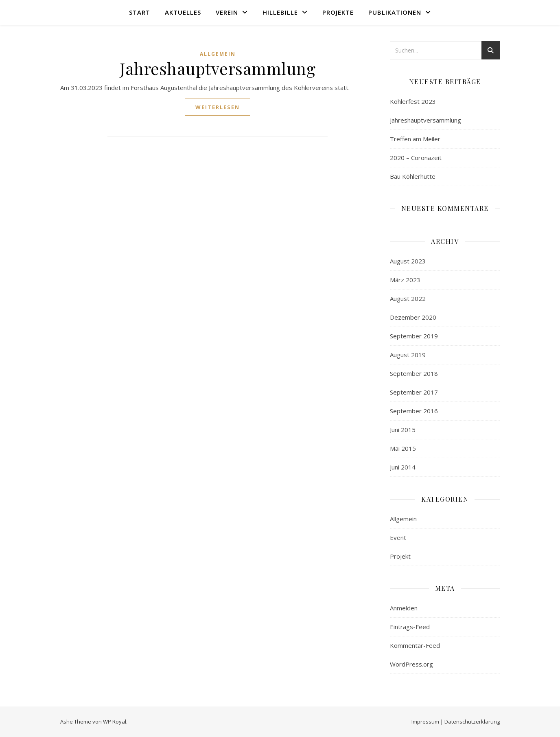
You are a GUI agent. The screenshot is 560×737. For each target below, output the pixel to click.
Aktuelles (183, 12)
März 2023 (405, 280)
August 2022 (408, 298)
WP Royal (115, 722)
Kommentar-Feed (415, 645)
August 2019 (408, 355)
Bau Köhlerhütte (413, 176)
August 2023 (408, 261)
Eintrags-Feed (410, 627)
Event (398, 537)
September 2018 (414, 373)
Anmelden (404, 608)
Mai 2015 (403, 448)
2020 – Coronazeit (416, 158)
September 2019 (414, 336)
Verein (227, 12)
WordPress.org (411, 664)
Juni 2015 (403, 430)
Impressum (425, 722)
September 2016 (414, 411)
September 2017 (414, 392)
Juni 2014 (403, 467)
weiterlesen (218, 107)
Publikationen (395, 12)
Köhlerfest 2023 (413, 101)
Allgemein (218, 54)
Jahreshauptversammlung (218, 68)
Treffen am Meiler (415, 139)
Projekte (338, 12)
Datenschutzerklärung (472, 722)
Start (140, 12)
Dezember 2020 (413, 317)
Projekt (400, 556)
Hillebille (280, 12)
